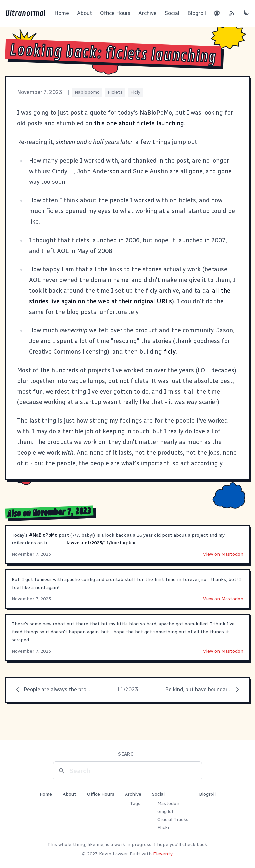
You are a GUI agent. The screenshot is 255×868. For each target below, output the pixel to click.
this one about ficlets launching (139, 123)
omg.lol (165, 811)
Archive (148, 13)
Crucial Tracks (173, 819)
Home (62, 13)
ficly (170, 352)
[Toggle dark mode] (246, 12)
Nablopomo (87, 92)
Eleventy (163, 854)
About (85, 13)
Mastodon (168, 803)
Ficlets (115, 92)
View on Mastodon (223, 554)
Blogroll (197, 13)
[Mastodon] (217, 13)
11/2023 (128, 690)
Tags (135, 803)
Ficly (135, 92)
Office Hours (115, 13)
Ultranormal (25, 13)
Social (172, 13)
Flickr (164, 827)
